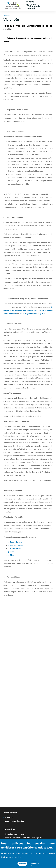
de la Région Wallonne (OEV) (33, 314)
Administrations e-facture (16, 834)
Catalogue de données (14, 821)
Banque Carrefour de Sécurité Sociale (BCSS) (24, 838)
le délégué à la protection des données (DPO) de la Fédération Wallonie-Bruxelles (28, 310)
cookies (18, 857)
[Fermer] (34, 864)
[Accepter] (22, 864)
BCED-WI (9, 817)
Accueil (7, 16)
